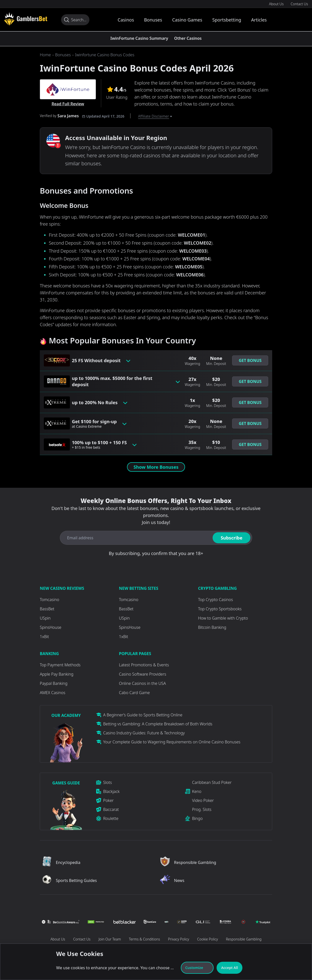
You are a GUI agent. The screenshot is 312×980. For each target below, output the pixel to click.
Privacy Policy (179, 939)
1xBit (44, 637)
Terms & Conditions (144, 939)
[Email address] (135, 538)
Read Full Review (68, 104)
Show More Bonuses (156, 467)
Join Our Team (110, 939)
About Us (276, 4)
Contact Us (299, 4)
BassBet (47, 609)
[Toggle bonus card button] (128, 360)
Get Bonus (250, 360)
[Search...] (75, 20)
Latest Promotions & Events (144, 665)
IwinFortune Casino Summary (139, 38)
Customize (197, 968)
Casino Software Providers (143, 674)
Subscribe (231, 538)
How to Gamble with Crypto (223, 618)
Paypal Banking (54, 683)
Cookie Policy (207, 939)
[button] (250, 360)
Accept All (229, 968)
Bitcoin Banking (212, 627)
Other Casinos (188, 38)
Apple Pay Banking (57, 674)
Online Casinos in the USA (142, 683)
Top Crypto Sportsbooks (220, 609)
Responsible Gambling (244, 939)
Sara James (68, 116)
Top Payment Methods (60, 665)
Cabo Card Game (134, 693)
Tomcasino (49, 600)
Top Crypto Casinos (215, 600)
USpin (45, 618)
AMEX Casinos (53, 693)
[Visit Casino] (26, 19)
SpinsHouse (51, 627)
